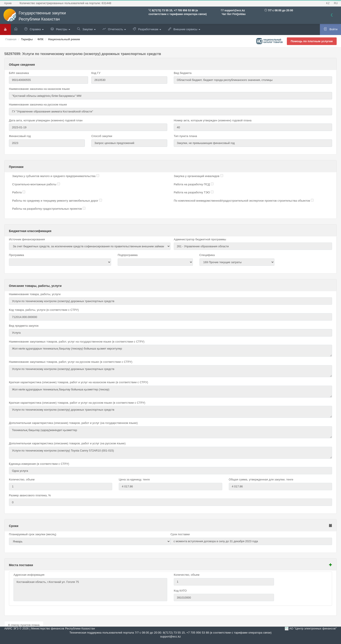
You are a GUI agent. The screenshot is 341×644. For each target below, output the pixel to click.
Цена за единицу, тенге (134, 479)
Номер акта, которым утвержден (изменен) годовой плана (213, 120)
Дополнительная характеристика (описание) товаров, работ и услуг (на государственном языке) (73, 423)
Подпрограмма (128, 255)
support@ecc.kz (235, 10)
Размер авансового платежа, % (30, 495)
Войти (330, 29)
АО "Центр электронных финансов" (313, 628)
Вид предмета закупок (24, 326)
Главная (11, 39)
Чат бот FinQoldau (233, 14)
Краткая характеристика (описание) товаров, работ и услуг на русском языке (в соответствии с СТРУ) (77, 403)
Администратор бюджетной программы (200, 239)
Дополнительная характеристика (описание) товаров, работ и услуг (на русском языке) (67, 443)
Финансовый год (20, 136)
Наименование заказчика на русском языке (38, 105)
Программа (16, 255)
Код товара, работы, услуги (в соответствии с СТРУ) (44, 310)
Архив (8, 3)
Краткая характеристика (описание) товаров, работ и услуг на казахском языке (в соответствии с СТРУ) (79, 382)
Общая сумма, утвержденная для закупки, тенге (261, 479)
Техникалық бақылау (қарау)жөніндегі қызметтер (170, 432)
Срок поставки (180, 534)
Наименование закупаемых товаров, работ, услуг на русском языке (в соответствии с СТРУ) (71, 362)
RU (336, 3)
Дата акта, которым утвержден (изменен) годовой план (46, 120)
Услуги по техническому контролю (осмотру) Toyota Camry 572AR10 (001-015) (170, 453)
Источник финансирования (27, 239)
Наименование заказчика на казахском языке (39, 89)
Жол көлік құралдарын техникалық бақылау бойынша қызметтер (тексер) (170, 392)
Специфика (207, 255)
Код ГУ (96, 73)
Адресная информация (29, 575)
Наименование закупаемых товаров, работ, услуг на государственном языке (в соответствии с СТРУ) (77, 342)
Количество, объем (22, 479)
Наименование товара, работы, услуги (35, 294)
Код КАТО (180, 591)
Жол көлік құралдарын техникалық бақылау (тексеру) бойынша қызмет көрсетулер (170, 351)
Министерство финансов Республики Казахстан (63, 628)
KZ (328, 3)
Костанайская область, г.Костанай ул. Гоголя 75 (90, 590)
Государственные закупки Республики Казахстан (35, 16)
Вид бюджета (183, 73)
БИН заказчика (19, 73)
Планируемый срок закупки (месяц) (33, 534)
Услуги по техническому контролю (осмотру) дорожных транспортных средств (170, 371)
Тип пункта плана (185, 136)
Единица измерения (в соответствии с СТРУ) (39, 464)
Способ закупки (102, 136)
